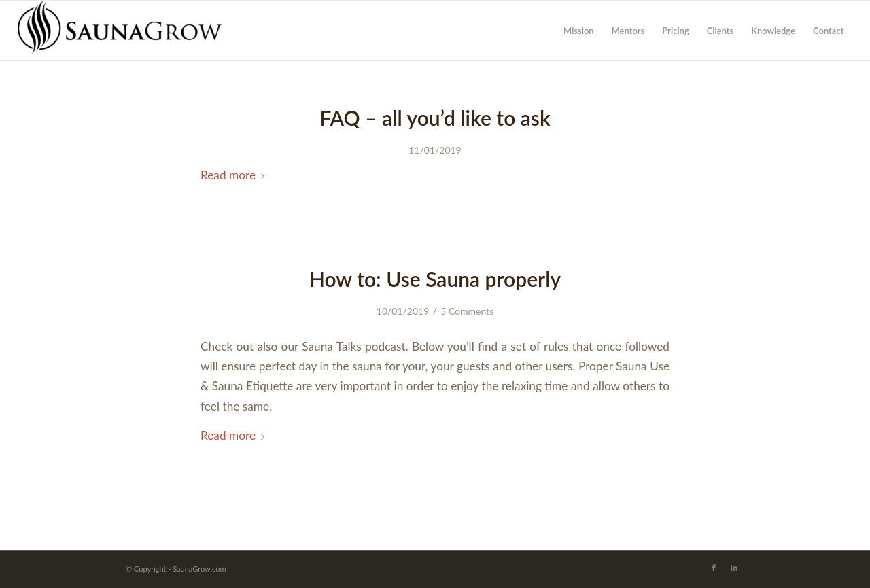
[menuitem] (579, 31)
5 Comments (467, 311)
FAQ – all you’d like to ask (435, 118)
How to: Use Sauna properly (435, 279)
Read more (235, 175)
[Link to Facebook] (714, 568)
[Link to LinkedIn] (734, 568)
